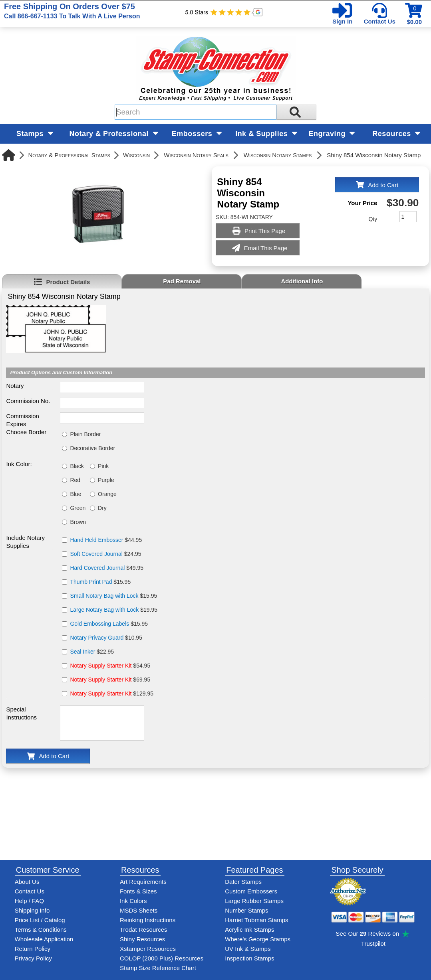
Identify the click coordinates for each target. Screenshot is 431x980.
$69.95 (110, 680)
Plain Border (85, 434)
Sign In (342, 21)
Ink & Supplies (266, 134)
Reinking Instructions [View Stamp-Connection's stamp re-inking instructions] (148, 920)
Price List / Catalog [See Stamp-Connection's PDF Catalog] (40, 920)
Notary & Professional (114, 134)
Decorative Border (92, 448)
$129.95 (112, 694)
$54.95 (110, 666)
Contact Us (380, 21)
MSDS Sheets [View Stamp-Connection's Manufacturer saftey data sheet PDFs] (139, 910)
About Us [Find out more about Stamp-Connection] (27, 882)
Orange (107, 494)
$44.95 (106, 540)
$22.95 (92, 652)
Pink (103, 466)
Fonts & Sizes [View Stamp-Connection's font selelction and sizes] (138, 891)
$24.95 (105, 554)
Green (78, 508)
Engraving (332, 134)
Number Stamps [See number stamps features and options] (246, 910)
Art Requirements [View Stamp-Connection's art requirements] (143, 882)
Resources (396, 134)
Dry (102, 508)
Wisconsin (136, 155)
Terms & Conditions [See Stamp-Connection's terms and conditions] (41, 930)
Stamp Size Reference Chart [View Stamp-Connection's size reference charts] (158, 968)
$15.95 (100, 582)
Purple (106, 480)
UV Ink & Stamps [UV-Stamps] (248, 949)
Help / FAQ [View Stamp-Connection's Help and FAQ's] (29, 901)
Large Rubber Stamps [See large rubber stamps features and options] (254, 901)
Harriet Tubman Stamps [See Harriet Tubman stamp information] (256, 920)
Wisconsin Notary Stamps (278, 155)
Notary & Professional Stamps (69, 155)
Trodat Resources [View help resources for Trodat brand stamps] (144, 930)
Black (77, 466)
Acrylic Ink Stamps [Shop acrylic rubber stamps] (249, 930)
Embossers (197, 134)
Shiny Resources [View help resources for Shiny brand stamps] (142, 939)
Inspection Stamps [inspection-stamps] (249, 958)
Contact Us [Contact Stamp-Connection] (30, 891)
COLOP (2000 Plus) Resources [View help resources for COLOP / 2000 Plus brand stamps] (162, 958)
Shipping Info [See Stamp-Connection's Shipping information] (32, 910)
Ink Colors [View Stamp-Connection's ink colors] (133, 901)
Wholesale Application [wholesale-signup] (44, 939)
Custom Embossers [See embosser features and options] (251, 891)
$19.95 (114, 610)
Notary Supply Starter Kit (101, 666)
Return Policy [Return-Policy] (33, 949)
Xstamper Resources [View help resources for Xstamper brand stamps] (148, 949)
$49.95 (107, 568)
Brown (78, 522)
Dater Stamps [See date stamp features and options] (243, 882)
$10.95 (106, 638)
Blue (75, 494)
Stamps (35, 134)
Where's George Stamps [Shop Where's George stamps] (258, 939)
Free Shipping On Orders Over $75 (72, 11)
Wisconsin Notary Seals (196, 155)
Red (75, 480)
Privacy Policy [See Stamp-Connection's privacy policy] (33, 958)
